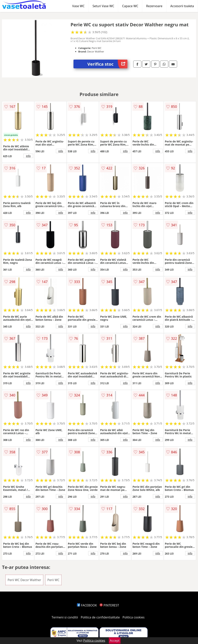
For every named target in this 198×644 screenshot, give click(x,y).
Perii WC (53, 580)
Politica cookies (134, 617)
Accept (115, 641)
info (28, 156)
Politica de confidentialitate (100, 617)
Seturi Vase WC (103, 6)
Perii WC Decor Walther (24, 580)
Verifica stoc (107, 64)
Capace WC (130, 6)
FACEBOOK (87, 605)
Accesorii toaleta (182, 6)
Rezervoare (154, 6)
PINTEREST (109, 605)
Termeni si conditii (65, 617)
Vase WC (78, 6)
